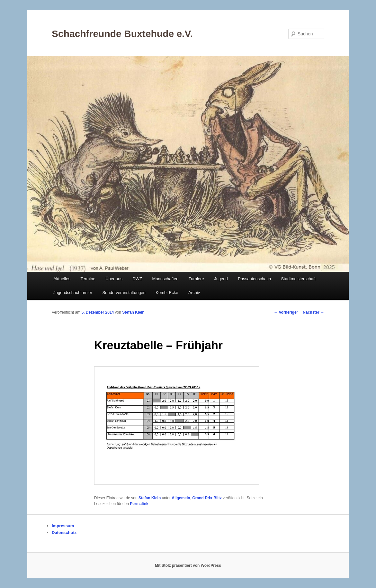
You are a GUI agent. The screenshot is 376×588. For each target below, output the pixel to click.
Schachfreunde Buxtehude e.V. (122, 34)
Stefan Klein (133, 312)
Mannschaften (166, 279)
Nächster (313, 312)
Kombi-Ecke (167, 293)
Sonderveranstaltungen (124, 293)
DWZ (137, 279)
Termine (88, 279)
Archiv (194, 293)
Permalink (139, 504)
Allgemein (181, 498)
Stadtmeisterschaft (298, 279)
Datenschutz (64, 533)
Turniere (196, 279)
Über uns (114, 279)
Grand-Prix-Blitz (207, 498)
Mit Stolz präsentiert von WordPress (188, 565)
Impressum (63, 526)
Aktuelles (62, 279)
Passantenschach (254, 279)
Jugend (221, 279)
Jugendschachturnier (73, 293)
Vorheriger (286, 312)
